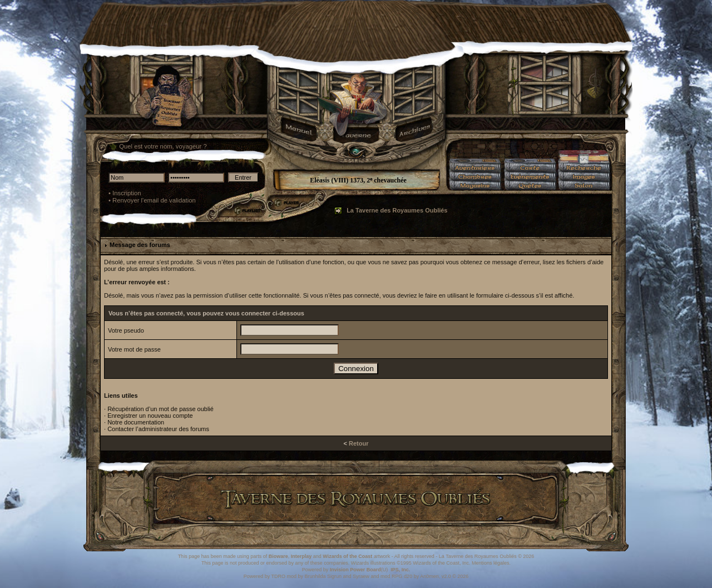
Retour (359, 443)
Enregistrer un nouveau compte (150, 416)
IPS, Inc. (400, 570)
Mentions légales (491, 563)
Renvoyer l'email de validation (154, 200)
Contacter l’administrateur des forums (158, 429)
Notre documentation (136, 422)
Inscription (127, 193)
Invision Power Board (355, 570)
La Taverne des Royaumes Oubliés (397, 210)
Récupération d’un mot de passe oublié (160, 409)
